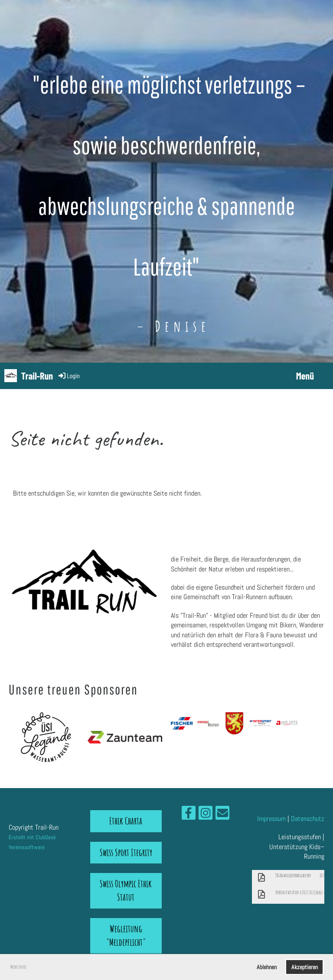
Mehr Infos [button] (18, 967)
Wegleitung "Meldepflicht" (126, 935)
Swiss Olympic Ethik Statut (126, 890)
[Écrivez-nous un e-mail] (222, 815)
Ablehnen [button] (267, 967)
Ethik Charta (126, 821)
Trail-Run (37, 376)
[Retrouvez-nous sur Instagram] (206, 815)
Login (69, 375)
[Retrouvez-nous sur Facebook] (189, 815)
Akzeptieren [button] (305, 967)
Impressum (271, 819)
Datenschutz (308, 819)
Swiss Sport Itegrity (126, 852)
